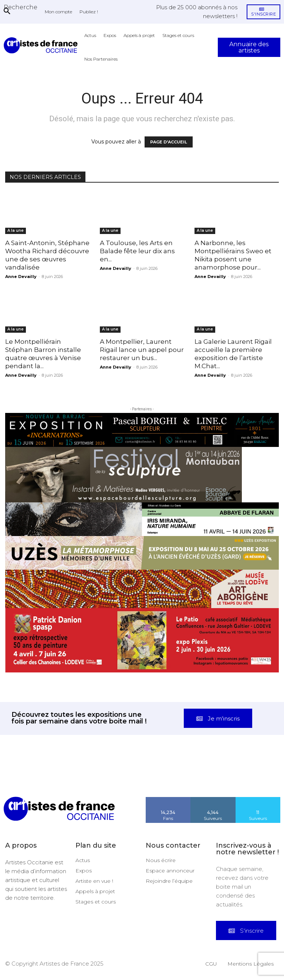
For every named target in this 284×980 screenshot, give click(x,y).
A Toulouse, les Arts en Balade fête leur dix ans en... (137, 251)
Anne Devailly (21, 277)
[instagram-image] (18, 779)
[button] (21, 7)
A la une (16, 230)
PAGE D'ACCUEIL (169, 142)
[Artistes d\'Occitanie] (42, 45)
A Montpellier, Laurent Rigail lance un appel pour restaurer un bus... (142, 350)
